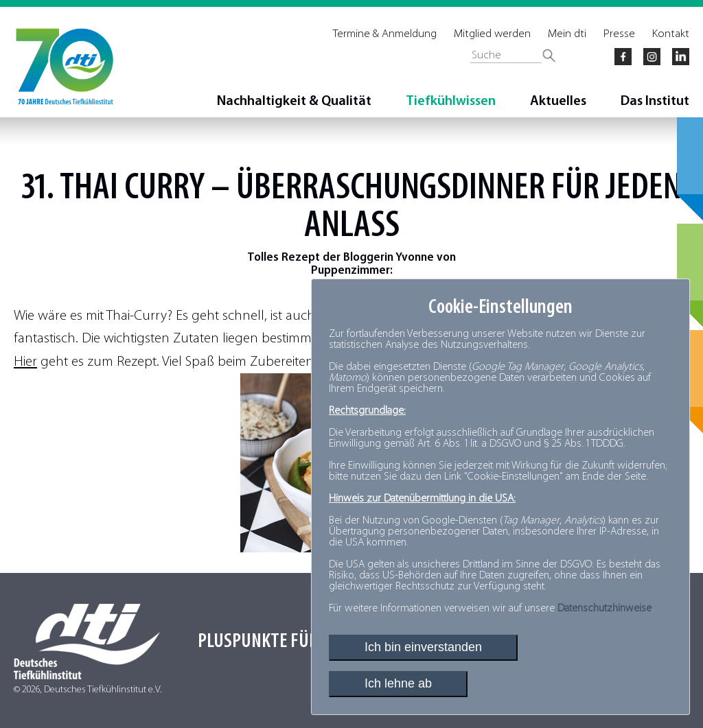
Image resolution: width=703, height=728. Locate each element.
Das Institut (655, 102)
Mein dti (567, 34)
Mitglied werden (492, 34)
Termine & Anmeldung (385, 34)
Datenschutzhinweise (604, 609)
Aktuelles (558, 102)
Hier (25, 362)
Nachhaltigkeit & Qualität (294, 102)
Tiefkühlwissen (451, 102)
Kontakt (671, 34)
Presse (619, 34)
